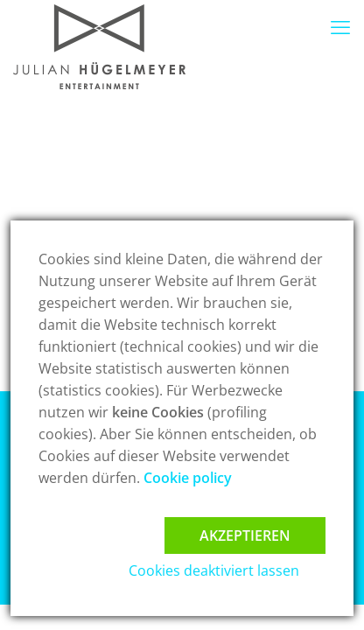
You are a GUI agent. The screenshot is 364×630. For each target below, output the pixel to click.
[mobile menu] (340, 26)
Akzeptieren (245, 535)
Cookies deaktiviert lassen (214, 570)
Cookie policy (188, 478)
